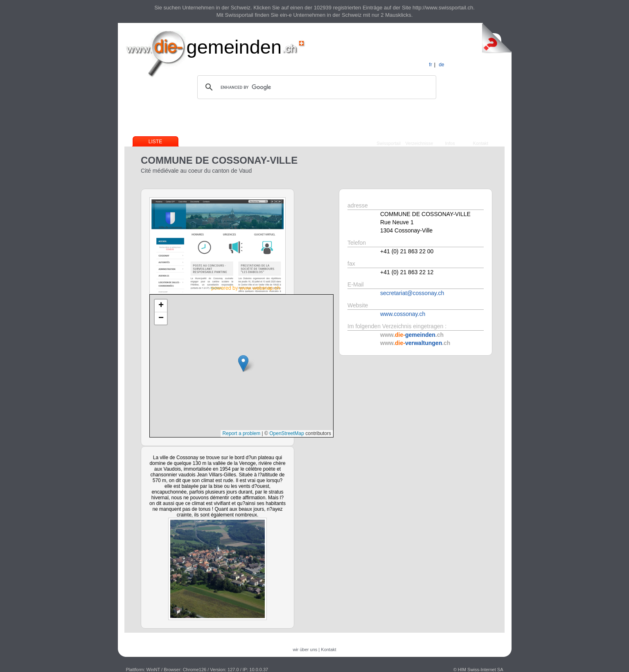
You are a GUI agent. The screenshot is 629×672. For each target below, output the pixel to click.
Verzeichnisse (419, 143)
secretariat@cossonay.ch (412, 293)
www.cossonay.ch (403, 314)
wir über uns (305, 649)
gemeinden (234, 47)
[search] (316, 87)
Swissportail (389, 143)
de (441, 65)
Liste (155, 142)
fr (430, 65)
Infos (450, 143)
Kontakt (481, 143)
